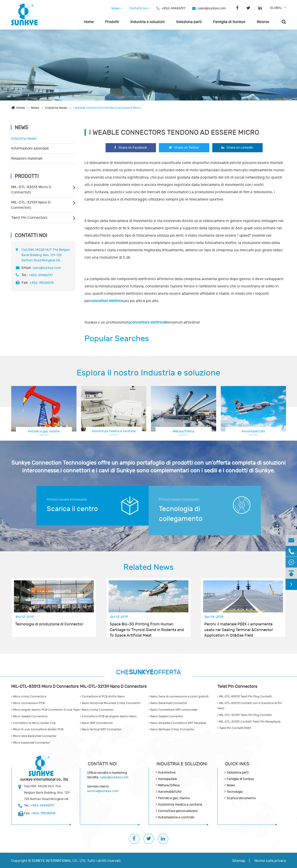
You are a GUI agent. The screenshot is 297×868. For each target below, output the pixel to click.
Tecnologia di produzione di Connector (49, 624)
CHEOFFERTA (148, 672)
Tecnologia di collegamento (181, 514)
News (117, 8)
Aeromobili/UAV (253, 431)
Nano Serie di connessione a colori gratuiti (179, 697)
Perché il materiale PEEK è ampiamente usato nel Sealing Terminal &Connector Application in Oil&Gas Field (239, 627)
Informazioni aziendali (30, 148)
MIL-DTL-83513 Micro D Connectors (31, 190)
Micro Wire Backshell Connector (34, 736)
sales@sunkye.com (212, 8)
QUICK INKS (237, 764)
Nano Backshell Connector (168, 703)
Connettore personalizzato (178, 811)
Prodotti (112, 22)
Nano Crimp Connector (97, 710)
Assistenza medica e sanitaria (114, 431)
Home (89, 22)
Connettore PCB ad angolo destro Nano (108, 716)
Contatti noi (139, 8)
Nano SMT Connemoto (96, 723)
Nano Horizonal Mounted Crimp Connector (110, 703)
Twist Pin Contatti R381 (234, 728)
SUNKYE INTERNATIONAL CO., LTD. (59, 861)
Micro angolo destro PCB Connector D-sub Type (45, 710)
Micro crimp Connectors (29, 697)
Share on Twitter (184, 148)
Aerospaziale (168, 779)
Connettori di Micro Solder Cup (33, 723)
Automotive (167, 773)
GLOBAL (276, 8)
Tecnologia (235, 792)
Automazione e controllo (176, 817)
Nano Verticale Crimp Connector (172, 729)
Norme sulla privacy (270, 861)
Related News (149, 567)
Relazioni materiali (27, 158)
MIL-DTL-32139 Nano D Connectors (31, 205)
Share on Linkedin (237, 148)
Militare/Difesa (184, 431)
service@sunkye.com (103, 791)
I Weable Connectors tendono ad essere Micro (107, 108)
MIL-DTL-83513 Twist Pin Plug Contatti (244, 697)
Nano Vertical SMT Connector (101, 729)
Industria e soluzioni (147, 22)
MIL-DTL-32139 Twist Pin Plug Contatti (244, 715)
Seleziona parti (189, 22)
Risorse (263, 22)
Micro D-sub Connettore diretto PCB (37, 729)
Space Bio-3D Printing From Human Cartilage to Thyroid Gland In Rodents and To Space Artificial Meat (147, 627)
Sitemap (239, 861)
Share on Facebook (131, 148)
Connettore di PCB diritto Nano (102, 697)
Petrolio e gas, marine (44, 431)
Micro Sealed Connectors (29, 716)
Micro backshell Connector (31, 743)
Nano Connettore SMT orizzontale (173, 710)
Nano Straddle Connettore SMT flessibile (177, 723)
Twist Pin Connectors (29, 218)
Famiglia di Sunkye (229, 22)
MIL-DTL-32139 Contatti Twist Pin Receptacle (249, 722)
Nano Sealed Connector (166, 716)
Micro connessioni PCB (28, 703)
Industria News (56, 108)
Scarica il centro (72, 509)
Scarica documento (241, 798)
